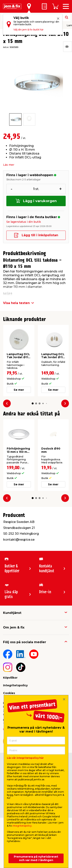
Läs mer (9, 165)
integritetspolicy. (22, 826)
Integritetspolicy (15, 685)
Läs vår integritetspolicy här (25, 758)
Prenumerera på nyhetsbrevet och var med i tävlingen (36, 858)
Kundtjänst (12, 613)
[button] (33, 403)
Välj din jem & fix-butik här (29, 30)
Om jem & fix (14, 627)
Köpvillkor (10, 678)
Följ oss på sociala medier (25, 642)
